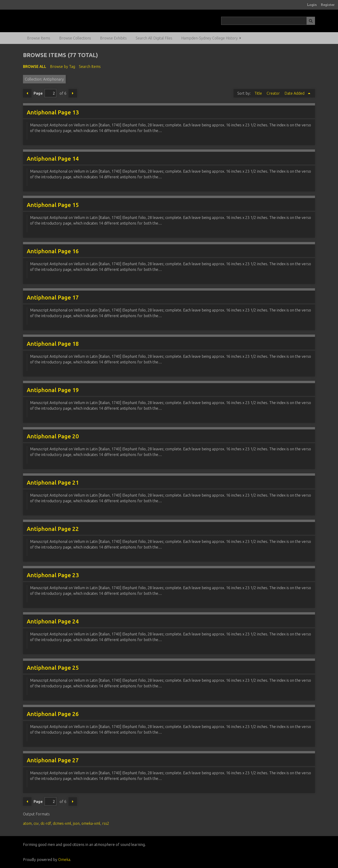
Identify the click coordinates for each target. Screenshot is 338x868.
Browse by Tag (63, 66)
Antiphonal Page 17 (53, 298)
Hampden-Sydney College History (209, 38)
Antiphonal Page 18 (53, 344)
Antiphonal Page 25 (53, 668)
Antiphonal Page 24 (53, 621)
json (76, 823)
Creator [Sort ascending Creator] (274, 93)
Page (45, 93)
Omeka (64, 860)
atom (27, 823)
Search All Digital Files (154, 38)
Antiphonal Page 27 (53, 760)
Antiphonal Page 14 (53, 159)
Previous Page (27, 93)
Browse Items (39, 38)
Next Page (73, 93)
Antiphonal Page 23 (53, 575)
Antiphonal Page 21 (53, 483)
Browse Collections (75, 38)
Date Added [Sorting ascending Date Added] (295, 93)
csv (36, 823)
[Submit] (311, 21)
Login (312, 5)
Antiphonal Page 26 (53, 714)
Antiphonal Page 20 (53, 436)
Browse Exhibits (113, 38)
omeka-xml (91, 823)
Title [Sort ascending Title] (259, 93)
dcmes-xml (62, 823)
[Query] (268, 21)
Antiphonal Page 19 (53, 390)
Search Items (90, 66)
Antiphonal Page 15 (53, 205)
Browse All (35, 66)
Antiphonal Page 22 (53, 529)
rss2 (106, 823)
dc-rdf (46, 823)
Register (328, 5)
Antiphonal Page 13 (53, 112)
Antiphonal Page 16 (53, 251)
